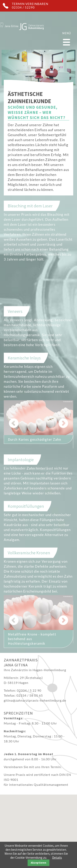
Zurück (12, 423)
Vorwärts (65, 423)
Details (57, 857)
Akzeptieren (38, 863)
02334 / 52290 (23, 7)
